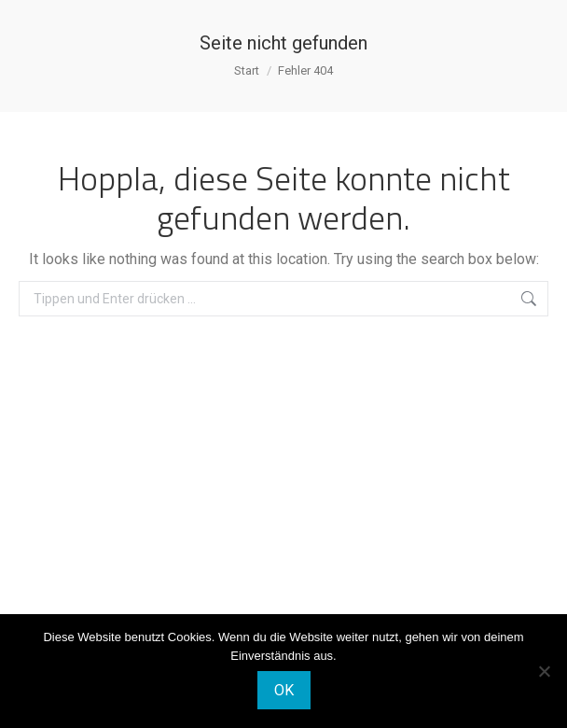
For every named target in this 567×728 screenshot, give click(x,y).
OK (284, 690)
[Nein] (544, 671)
